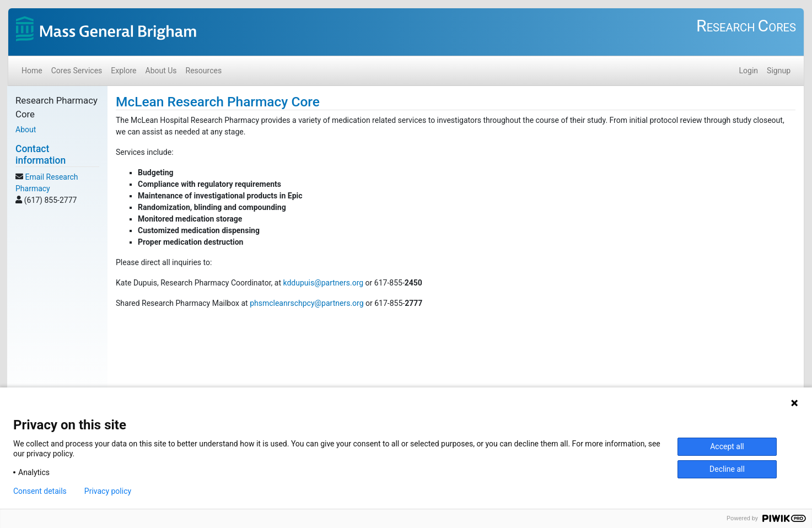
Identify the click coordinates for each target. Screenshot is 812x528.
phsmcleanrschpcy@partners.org (306, 303)
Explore (123, 71)
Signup (779, 71)
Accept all (727, 446)
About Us (161, 71)
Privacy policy (108, 491)
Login (749, 71)
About (26, 130)
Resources (204, 71)
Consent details (40, 491)
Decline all (727, 469)
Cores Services (77, 71)
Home (32, 71)
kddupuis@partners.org (323, 283)
